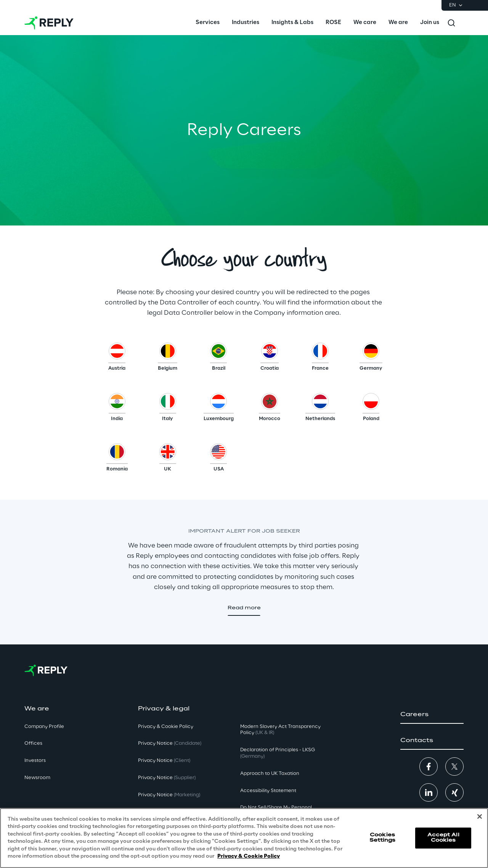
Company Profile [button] (44, 727)
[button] (117, 359)
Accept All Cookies (443, 838)
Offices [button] (33, 743)
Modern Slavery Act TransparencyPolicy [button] (280, 730)
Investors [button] (35, 761)
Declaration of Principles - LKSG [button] (278, 753)
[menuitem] (208, 23)
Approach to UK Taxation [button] (270, 774)
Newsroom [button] (37, 778)
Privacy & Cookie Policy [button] (166, 727)
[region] (244, 838)
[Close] (480, 816)
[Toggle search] (451, 23)
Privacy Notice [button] (170, 743)
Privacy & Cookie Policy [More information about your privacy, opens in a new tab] (249, 856)
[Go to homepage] (49, 23)
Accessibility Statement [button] (268, 791)
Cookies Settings (383, 838)
